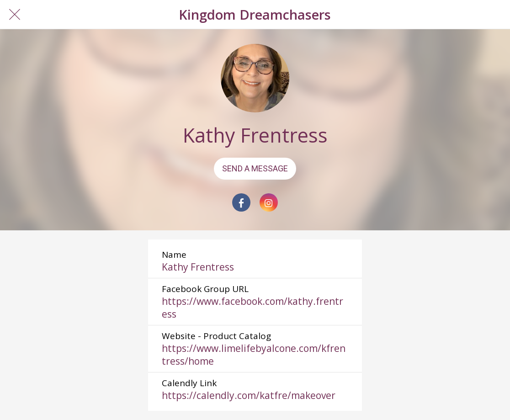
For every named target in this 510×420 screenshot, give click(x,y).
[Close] (15, 15)
